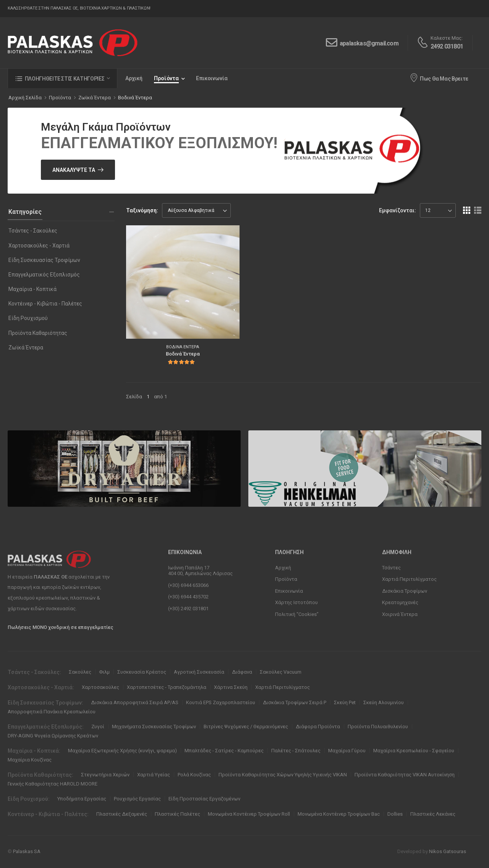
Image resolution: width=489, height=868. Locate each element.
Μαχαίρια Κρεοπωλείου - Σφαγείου (414, 751)
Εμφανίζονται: (398, 210)
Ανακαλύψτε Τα (74, 170)
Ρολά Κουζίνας (194, 775)
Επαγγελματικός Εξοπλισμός (44, 275)
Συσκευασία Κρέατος (142, 672)
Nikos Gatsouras (448, 851)
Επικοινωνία (212, 78)
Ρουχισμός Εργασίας (137, 799)
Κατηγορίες (25, 212)
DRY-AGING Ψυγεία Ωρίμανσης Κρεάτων (53, 736)
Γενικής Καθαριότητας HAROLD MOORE (53, 784)
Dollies (395, 814)
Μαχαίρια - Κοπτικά (32, 289)
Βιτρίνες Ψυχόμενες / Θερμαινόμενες (246, 727)
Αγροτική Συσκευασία (199, 672)
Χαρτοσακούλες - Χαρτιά (39, 246)
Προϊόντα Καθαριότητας (38, 333)
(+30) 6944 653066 (188, 585)
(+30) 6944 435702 (188, 597)
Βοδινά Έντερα (135, 98)
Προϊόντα (166, 78)
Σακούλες (80, 672)
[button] (62, 78)
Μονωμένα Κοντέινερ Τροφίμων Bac (339, 814)
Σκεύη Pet (345, 702)
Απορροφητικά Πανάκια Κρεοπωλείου (52, 712)
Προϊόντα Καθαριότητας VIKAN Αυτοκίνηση (405, 775)
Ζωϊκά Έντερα (26, 348)
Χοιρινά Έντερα (400, 614)
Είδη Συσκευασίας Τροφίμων (44, 260)
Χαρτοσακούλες (100, 687)
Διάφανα (242, 672)
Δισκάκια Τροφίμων (405, 591)
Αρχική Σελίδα (25, 98)
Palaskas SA (27, 851)
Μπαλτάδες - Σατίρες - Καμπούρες (224, 751)
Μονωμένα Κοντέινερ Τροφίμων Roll (249, 814)
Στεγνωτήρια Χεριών (105, 775)
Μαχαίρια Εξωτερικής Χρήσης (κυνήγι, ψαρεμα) (122, 751)
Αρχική (134, 78)
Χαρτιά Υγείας (154, 775)
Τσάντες (391, 568)
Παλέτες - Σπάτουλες (296, 751)
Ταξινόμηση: (142, 210)
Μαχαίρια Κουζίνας (30, 760)
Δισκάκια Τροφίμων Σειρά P (295, 702)
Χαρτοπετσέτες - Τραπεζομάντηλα (167, 687)
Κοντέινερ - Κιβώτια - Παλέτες (45, 304)
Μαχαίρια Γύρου (347, 751)
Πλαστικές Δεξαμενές (122, 814)
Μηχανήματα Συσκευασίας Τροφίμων (154, 727)
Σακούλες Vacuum (281, 672)
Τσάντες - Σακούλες (33, 231)
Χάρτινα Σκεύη (231, 687)
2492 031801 (447, 46)
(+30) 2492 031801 (188, 609)
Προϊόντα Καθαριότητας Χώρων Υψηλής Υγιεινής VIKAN (283, 775)
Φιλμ (104, 672)
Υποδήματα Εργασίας (82, 799)
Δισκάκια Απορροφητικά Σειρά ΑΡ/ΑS (135, 702)
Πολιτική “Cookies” (297, 614)
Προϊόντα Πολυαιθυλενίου (378, 727)
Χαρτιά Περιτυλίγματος (409, 579)
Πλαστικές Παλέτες (177, 814)
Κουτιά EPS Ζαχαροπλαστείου (221, 702)
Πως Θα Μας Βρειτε (439, 78)
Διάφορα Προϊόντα (318, 727)
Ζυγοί (98, 727)
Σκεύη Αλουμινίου (384, 702)
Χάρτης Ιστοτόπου (296, 602)
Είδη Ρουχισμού (28, 318)
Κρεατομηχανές (400, 602)
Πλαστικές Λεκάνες (433, 814)
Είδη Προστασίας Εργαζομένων (204, 799)
